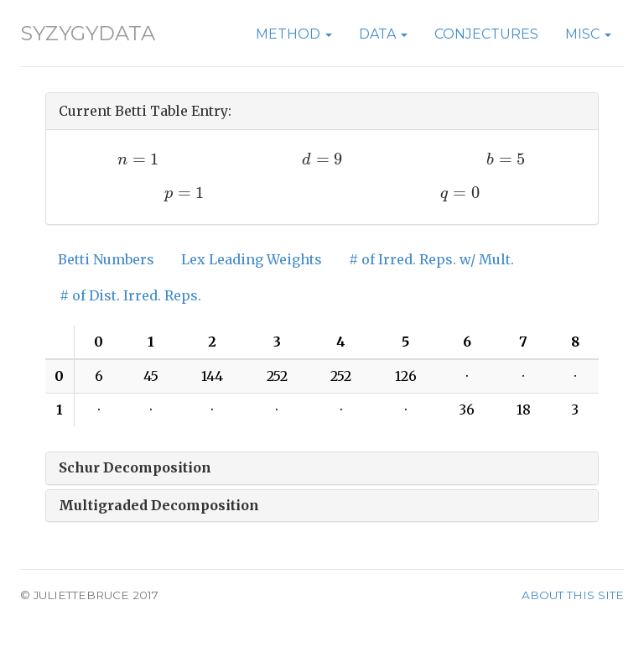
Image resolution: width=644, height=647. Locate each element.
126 (406, 376)
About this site (573, 595)
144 (212, 376)
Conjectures (486, 34)
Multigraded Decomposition (159, 505)
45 (151, 376)
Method (294, 34)
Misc (588, 34)
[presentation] (138, 159)
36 (467, 410)
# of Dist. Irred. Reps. (130, 295)
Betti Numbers (106, 259)
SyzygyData (88, 33)
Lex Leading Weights (252, 259)
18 (524, 410)
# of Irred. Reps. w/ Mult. (431, 259)
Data (383, 34)
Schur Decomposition (135, 467)
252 (277, 376)
